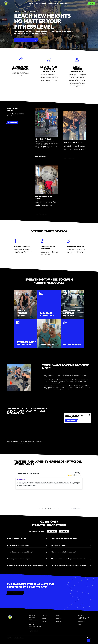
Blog (61, 3)
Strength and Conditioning (35, 627)
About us (56, 3)
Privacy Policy (59, 618)
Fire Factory (32, 624)
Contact (67, 3)
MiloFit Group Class (33, 620)
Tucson (80, 624)
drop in (38, 3)
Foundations (32, 618)
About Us (44, 618)
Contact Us (45, 622)
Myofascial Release (33, 631)
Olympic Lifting (33, 629)
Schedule (44, 3)
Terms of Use (58, 622)
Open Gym (32, 622)
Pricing (50, 3)
